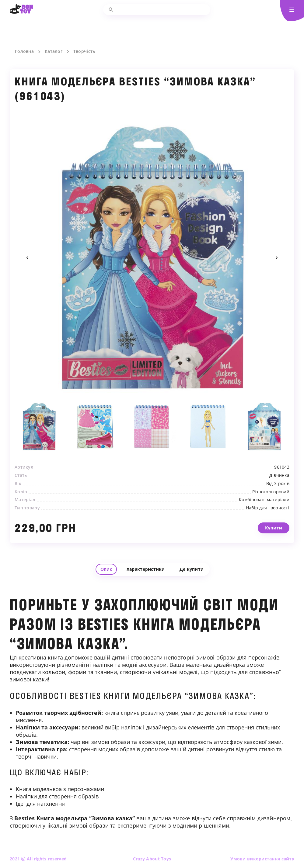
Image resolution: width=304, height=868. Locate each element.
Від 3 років (278, 492)
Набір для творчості (268, 516)
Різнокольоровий (271, 500)
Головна (24, 51)
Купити (274, 545)
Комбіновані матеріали (264, 508)
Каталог (54, 51)
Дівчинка (279, 484)
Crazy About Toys (152, 859)
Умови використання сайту (262, 859)
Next (277, 258)
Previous (27, 258)
